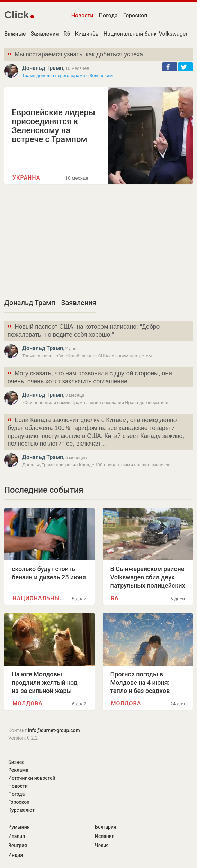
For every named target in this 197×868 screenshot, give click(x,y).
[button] (170, 67)
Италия (17, 836)
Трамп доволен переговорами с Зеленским (67, 76)
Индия (16, 855)
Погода (108, 15)
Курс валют (21, 810)
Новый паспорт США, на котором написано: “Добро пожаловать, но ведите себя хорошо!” (83, 330)
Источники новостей (32, 778)
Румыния (19, 827)
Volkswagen (174, 34)
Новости (82, 15)
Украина (26, 178)
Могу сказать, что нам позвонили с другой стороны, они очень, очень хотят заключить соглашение (89, 377)
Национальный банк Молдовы (144, 34)
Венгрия (18, 846)
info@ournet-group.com (54, 730)
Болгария (106, 827)
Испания (105, 836)
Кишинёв (87, 34)
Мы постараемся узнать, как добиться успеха (75, 55)
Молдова (28, 703)
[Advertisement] (98, 241)
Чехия (102, 846)
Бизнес (16, 762)
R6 (67, 34)
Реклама (18, 770)
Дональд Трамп (43, 68)
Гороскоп (135, 15)
